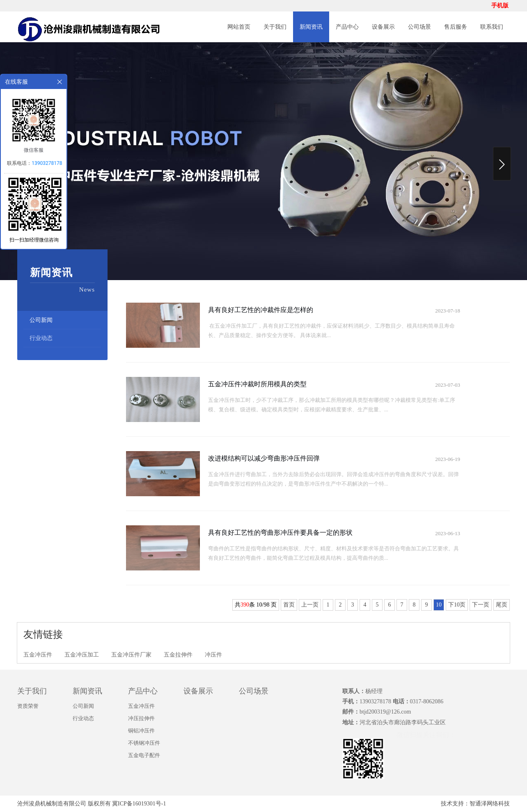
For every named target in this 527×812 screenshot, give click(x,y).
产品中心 (347, 27)
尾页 (502, 605)
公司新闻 (41, 320)
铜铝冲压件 (141, 731)
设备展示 (383, 27)
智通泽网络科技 (490, 804)
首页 (289, 605)
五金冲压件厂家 (131, 655)
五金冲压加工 (82, 655)
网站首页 (239, 27)
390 (245, 605)
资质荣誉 (28, 706)
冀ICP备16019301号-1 (139, 804)
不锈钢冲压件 (144, 743)
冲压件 (213, 655)
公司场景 (419, 27)
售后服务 (456, 27)
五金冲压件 (38, 655)
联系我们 (492, 27)
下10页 (457, 605)
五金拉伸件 (178, 655)
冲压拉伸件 (141, 718)
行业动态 (41, 338)
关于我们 (275, 27)
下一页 (481, 605)
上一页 (310, 605)
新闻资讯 (311, 27)
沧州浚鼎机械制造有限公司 (52, 804)
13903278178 (47, 163)
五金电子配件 (144, 755)
